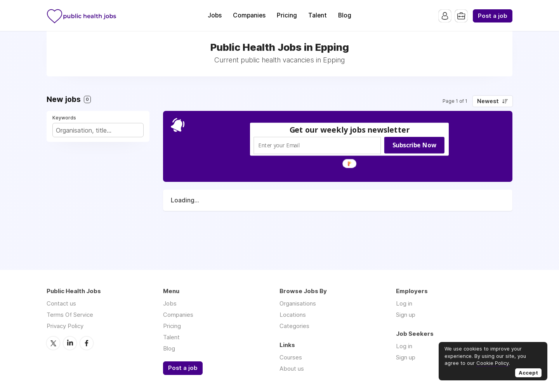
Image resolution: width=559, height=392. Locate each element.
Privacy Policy (65, 326)
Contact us (61, 303)
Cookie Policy (493, 363)
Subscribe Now (414, 145)
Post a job (493, 16)
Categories (294, 326)
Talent (318, 15)
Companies (249, 15)
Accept (528, 373)
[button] (350, 130)
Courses (291, 357)
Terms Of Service (70, 315)
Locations (293, 315)
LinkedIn (70, 343)
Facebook (87, 343)
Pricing (287, 15)
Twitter (53, 343)
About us (292, 369)
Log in (404, 303)
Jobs (215, 15)
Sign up (406, 315)
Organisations (298, 303)
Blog (345, 15)
